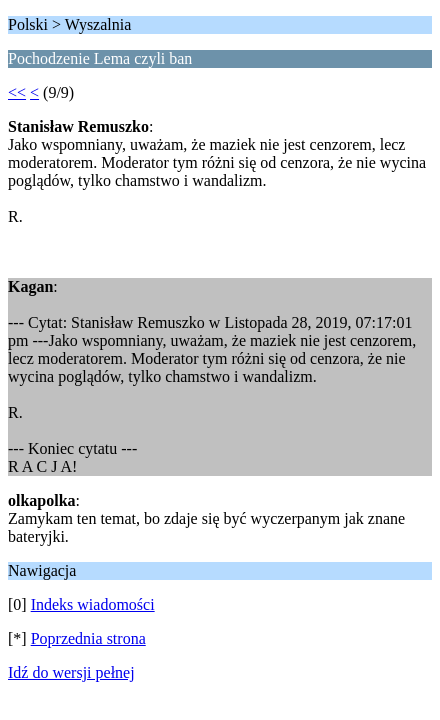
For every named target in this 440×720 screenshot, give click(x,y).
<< (17, 92)
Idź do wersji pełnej (71, 672)
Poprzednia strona (88, 638)
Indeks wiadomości (93, 604)
